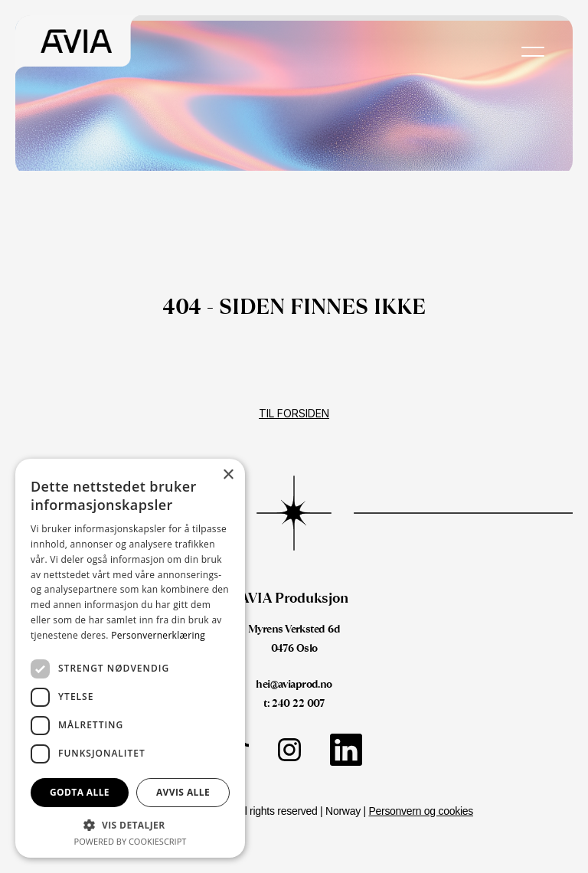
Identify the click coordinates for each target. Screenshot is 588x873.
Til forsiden (294, 413)
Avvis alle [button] (183, 792)
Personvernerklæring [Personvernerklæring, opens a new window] (158, 635)
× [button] (228, 475)
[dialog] (130, 658)
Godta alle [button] (80, 792)
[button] (130, 824)
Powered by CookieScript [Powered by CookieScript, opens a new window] (131, 841)
